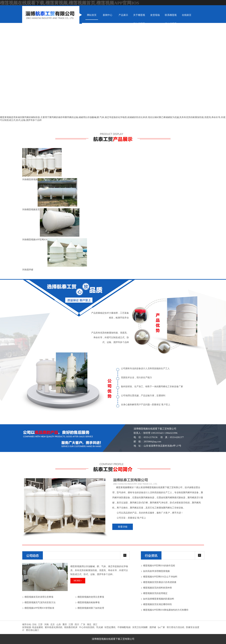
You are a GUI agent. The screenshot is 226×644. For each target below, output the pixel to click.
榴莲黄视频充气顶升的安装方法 (40, 602)
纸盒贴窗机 (38, 627)
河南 (46, 624)
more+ (78, 581)
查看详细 (123, 527)
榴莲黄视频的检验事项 (89, 602)
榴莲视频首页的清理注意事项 (39, 597)
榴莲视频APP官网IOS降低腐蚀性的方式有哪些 (166, 610)
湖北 (89, 624)
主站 (34, 624)
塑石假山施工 (33, 630)
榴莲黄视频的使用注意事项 (91, 597)
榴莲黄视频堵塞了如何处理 (91, 608)
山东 (59, 624)
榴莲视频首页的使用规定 (155, 593)
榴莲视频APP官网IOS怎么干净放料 (160, 577)
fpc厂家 (161, 627)
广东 (83, 624)
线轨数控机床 (71, 627)
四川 (77, 624)
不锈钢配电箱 (124, 627)
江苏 (40, 624)
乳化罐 (100, 627)
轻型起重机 (110, 627)
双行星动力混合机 (176, 627)
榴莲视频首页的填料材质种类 (158, 588)
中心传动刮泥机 (87, 627)
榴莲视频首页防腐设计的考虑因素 (160, 582)
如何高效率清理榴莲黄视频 (156, 571)
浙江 (95, 624)
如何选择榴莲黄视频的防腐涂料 (159, 599)
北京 (53, 624)
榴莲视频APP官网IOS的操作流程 (159, 566)
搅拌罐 (153, 627)
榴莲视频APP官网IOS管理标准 (39, 608)
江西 (71, 624)
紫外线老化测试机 (54, 627)
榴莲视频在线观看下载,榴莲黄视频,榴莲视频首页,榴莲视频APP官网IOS (70, 3)
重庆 (65, 624)
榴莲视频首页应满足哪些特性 (158, 604)
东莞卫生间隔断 (140, 627)
